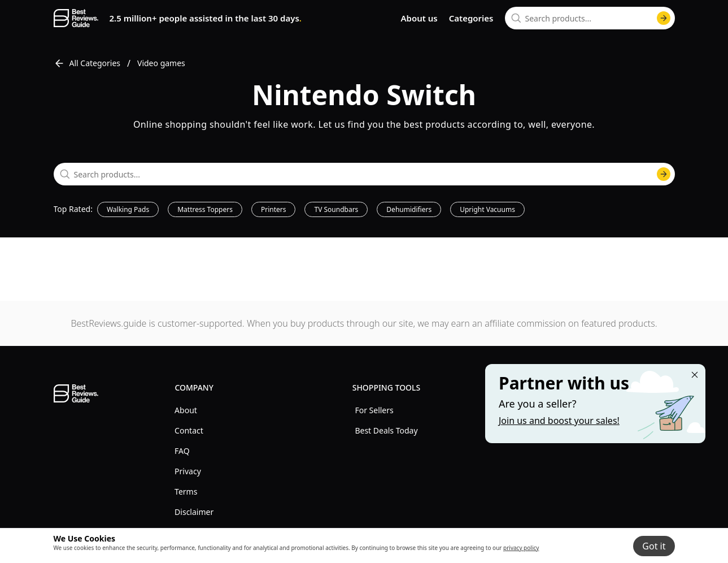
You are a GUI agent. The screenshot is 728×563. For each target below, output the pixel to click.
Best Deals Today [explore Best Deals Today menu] (386, 430)
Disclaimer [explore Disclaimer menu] (194, 512)
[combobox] (590, 18)
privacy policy (521, 548)
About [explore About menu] (186, 410)
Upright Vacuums (487, 209)
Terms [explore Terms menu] (186, 491)
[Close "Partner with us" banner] (695, 375)
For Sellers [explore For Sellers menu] (374, 410)
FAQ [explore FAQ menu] (182, 451)
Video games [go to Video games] (161, 63)
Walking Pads (128, 209)
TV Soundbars (336, 209)
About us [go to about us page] (419, 18)
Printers (274, 209)
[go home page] (76, 18)
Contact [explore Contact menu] (189, 430)
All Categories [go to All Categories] (87, 63)
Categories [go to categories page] (471, 18)
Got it (654, 546)
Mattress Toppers (205, 209)
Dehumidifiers (409, 209)
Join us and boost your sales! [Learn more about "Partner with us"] (559, 421)
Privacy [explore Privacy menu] (188, 471)
